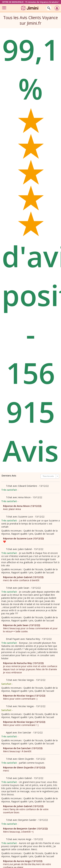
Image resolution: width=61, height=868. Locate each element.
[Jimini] (30, 11)
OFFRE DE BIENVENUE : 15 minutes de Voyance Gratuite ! (31, 2)
